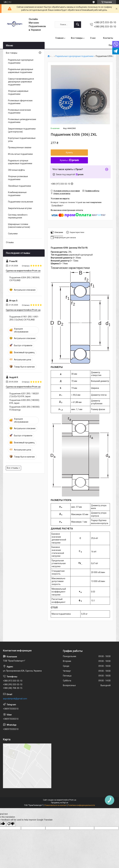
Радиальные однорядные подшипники (74, 56)
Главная (59, 38)
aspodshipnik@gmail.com (15, 699)
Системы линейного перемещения (18, 216)
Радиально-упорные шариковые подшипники (20, 162)
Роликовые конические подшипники (19, 111)
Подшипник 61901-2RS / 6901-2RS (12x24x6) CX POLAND (24, 318)
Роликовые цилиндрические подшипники (22, 121)
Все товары (77, 38)
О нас (93, 38)
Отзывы (10, 242)
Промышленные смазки (20, 147)
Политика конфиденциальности (81, 805)
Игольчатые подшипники (20, 154)
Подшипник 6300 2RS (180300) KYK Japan (24, 402)
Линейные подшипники (19, 186)
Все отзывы (13, 468)
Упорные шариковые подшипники (18, 93)
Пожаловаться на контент (55, 805)
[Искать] (77, 25)
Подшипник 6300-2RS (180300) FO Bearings (24, 408)
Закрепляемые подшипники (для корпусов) (22, 130)
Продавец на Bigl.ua (60, 803)
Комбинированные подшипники (17, 194)
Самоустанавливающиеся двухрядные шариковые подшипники (21, 82)
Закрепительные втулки (20, 208)
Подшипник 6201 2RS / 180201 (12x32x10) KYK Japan (24, 395)
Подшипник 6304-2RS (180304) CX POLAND (24, 279)
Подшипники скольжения (21, 202)
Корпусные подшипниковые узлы (22, 140)
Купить (69, 153)
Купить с (69, 160)
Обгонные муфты (16, 170)
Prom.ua (73, 800)
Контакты (108, 38)
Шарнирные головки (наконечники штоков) (19, 226)
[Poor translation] (11, 824)
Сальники (13, 234)
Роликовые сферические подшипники (20, 102)
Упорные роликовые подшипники (18, 178)
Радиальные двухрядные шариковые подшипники (21, 71)
